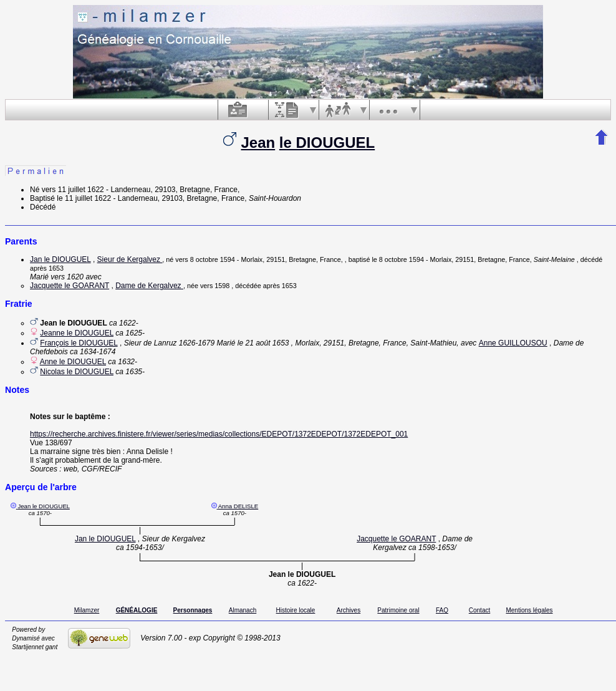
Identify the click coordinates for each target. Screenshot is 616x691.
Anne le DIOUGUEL (73, 362)
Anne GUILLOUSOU (513, 343)
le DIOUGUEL (327, 143)
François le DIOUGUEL (79, 343)
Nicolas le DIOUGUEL (77, 372)
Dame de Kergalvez (149, 286)
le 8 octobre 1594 (397, 259)
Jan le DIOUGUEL (60, 259)
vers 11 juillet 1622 (73, 190)
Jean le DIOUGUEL (43, 506)
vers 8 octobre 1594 (205, 259)
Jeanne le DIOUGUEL (77, 333)
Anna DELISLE (238, 506)
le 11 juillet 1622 (84, 198)
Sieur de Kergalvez (130, 259)
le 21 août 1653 (263, 343)
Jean (258, 143)
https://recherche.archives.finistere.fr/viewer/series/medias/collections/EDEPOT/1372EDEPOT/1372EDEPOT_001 (219, 434)
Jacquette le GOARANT (70, 286)
